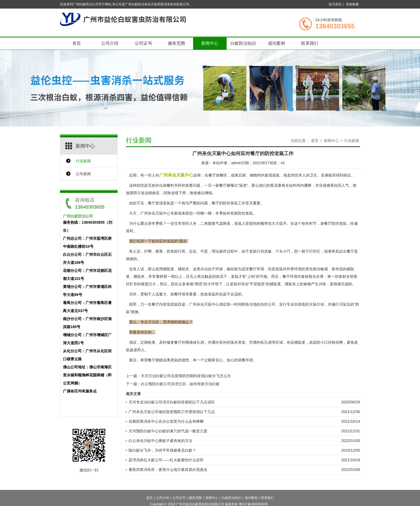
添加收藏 (352, 4)
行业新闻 (83, 161)
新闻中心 (210, 43)
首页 (77, 43)
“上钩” (251, 276)
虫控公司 (268, 304)
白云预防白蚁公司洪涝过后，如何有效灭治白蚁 (180, 384)
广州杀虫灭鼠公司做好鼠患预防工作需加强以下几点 (172, 412)
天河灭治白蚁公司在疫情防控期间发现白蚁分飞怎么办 (186, 376)
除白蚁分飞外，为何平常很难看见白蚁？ (162, 450)
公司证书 (143, 43)
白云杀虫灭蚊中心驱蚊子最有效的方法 (160, 441)
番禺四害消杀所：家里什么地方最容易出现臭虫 (168, 470)
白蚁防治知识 (243, 43)
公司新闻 (83, 174)
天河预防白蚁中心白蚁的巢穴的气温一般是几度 (168, 431)
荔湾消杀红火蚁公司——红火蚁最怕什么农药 (166, 460)
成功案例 (276, 43)
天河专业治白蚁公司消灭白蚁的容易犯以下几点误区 (172, 402)
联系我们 (310, 43)
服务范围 (177, 43)
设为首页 (335, 4)
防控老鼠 (339, 223)
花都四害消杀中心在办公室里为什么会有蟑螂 (166, 421)
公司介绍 (110, 43)
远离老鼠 (170, 360)
